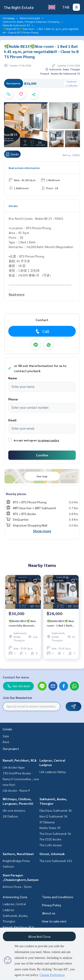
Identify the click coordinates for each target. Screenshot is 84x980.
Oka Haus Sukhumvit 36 (56, 810)
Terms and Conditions (58, 897)
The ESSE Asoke (50, 839)
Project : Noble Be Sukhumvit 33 (60, 73)
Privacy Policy (52, 905)
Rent (6, 742)
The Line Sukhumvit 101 (56, 861)
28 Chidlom (10, 816)
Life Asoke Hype (14, 767)
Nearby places (16, 494)
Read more (17, 294)
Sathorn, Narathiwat (18, 854)
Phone (13, 399)
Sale (6, 736)
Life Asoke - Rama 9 (16, 790)
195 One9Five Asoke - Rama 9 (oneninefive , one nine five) (21, 779)
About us (49, 913)
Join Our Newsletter (17, 698)
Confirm (42, 455)
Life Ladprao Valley (53, 772)
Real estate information (24, 168)
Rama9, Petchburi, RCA (20, 760)
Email (12, 420)
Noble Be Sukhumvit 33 (16, 25)
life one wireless (14, 810)
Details (13, 206)
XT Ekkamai (47, 822)
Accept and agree (25, 440)
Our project (11, 749)
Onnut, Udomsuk (52, 854)
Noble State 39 (50, 828)
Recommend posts (30, 18)
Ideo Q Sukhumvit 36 (53, 816)
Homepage (9, 18)
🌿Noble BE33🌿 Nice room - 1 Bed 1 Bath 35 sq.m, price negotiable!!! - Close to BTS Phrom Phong (60, 623)
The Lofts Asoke (51, 845)
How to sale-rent (54, 921)
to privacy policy (48, 440)
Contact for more (16, 677)
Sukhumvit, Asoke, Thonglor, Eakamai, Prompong (31, 22)
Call (42, 331)
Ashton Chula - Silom (17, 887)
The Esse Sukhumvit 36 (55, 833)
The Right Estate (19, 7)
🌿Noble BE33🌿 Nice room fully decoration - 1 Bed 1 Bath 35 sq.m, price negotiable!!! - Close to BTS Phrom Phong (23, 623)
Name (13, 378)
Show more (42, 531)
